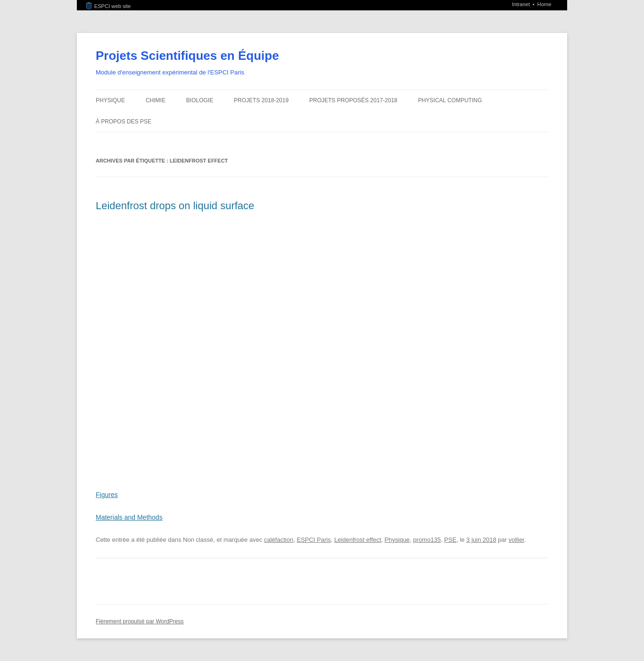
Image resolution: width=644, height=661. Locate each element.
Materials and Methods (129, 517)
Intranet (522, 4)
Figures (107, 495)
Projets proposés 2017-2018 (353, 100)
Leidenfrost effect (358, 540)
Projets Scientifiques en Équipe (187, 56)
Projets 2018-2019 (261, 100)
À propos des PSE (124, 122)
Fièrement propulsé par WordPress (140, 621)
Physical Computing (450, 100)
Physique (110, 100)
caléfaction (279, 540)
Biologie (200, 100)
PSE (450, 540)
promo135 (427, 540)
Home (545, 4)
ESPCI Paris (314, 540)
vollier (516, 540)
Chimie (156, 100)
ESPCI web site (108, 6)
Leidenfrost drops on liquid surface (175, 206)
